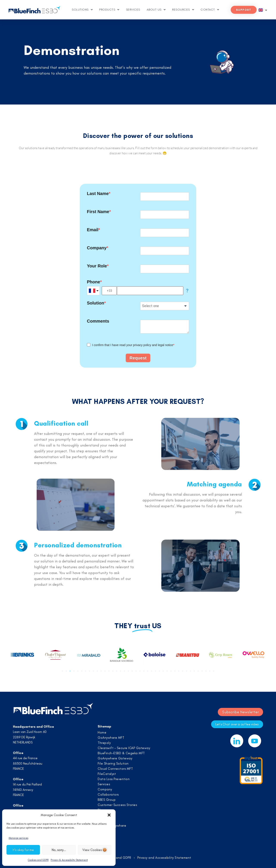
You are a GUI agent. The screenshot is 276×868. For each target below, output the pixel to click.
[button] (109, 815)
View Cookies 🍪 (95, 850)
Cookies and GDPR (38, 860)
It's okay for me (23, 850)
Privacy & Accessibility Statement (69, 860)
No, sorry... (59, 850)
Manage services (18, 838)
